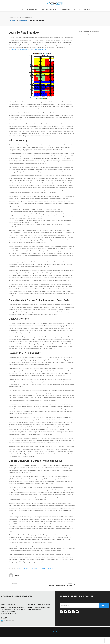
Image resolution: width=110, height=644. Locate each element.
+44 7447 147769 (36, 609)
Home (13, 20)
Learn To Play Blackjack (37, 20)
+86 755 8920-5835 (11, 614)
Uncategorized (28, 17)
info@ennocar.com (9, 621)
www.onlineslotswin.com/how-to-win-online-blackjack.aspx (29, 50)
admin (12, 17)
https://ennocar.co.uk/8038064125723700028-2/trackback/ (36, 568)
